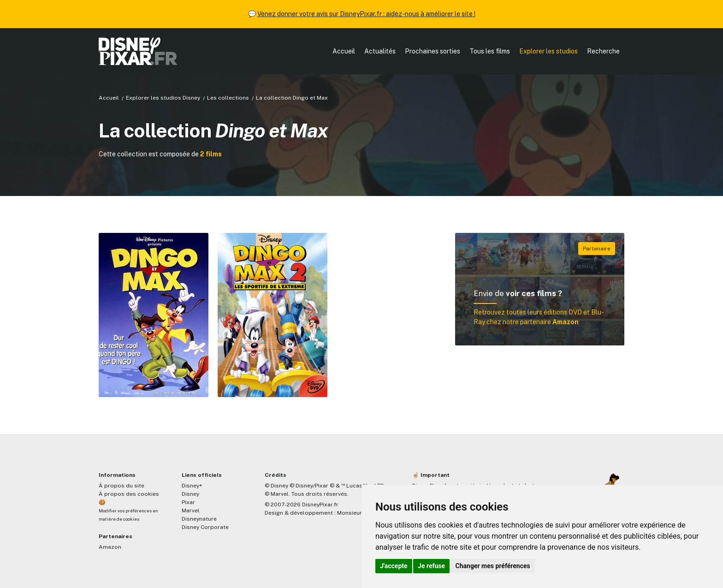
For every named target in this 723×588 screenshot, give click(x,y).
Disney (190, 494)
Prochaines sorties (433, 51)
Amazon (110, 547)
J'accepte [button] (394, 566)
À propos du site (121, 486)
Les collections (228, 98)
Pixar (188, 502)
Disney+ (192, 486)
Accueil (344, 51)
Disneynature (199, 519)
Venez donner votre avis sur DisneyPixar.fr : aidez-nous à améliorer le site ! (366, 14)
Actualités (380, 51)
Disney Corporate (205, 527)
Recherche (603, 51)
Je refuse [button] (431, 566)
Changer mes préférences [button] (493, 566)
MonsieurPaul (355, 513)
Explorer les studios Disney (163, 98)
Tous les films (490, 51)
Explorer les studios (548, 51)
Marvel (191, 511)
